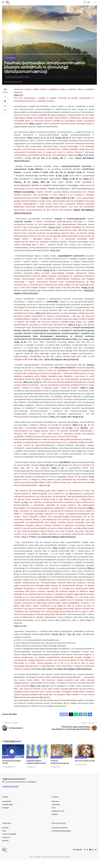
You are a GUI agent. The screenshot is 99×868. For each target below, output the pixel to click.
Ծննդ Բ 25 (57, 471)
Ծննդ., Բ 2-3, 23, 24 (86, 155)
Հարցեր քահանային (11, 793)
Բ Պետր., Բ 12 (35, 540)
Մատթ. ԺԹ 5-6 (59, 637)
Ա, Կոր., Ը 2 (27, 505)
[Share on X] (5, 103)
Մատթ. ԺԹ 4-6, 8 (63, 138)
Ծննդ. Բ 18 (44, 313)
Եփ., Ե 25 (46, 158)
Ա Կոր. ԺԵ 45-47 (46, 468)
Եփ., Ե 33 (77, 360)
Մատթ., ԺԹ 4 (55, 342)
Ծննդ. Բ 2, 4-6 (82, 325)
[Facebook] (84, 858)
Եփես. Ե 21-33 (20, 629)
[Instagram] (93, 858)
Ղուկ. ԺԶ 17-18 (74, 637)
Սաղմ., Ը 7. (88, 179)
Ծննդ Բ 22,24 (87, 391)
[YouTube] (90, 858)
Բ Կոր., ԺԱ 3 (48, 672)
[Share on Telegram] (5, 108)
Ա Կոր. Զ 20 (62, 176)
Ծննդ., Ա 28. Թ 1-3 (72, 179)
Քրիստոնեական (11, 58)
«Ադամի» (90, 368)
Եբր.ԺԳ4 (84, 431)
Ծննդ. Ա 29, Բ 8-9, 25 (40, 692)
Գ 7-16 (35, 354)
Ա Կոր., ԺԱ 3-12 (32, 158)
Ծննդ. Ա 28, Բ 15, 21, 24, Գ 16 (41, 138)
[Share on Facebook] (5, 98)
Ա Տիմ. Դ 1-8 (72, 431)
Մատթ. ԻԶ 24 (54, 228)
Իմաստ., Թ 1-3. (22, 182)
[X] (87, 858)
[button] (4, 2)
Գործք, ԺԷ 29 (87, 288)
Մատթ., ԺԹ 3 (59, 158)
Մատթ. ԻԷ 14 (49, 270)
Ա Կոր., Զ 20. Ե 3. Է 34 (73, 198)
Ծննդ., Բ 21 (41, 342)
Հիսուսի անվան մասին (85, 767)
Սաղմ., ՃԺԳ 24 (41, 182)
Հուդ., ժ (25, 540)
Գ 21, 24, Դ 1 (45, 703)
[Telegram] (96, 858)
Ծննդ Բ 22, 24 (79, 428)
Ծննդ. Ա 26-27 (36, 124)
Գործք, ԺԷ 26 (69, 342)
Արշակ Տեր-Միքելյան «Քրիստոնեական (34, 213)
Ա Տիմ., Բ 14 (65, 672)
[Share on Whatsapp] (74, 721)
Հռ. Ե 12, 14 (45, 488)
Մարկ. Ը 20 (55, 251)
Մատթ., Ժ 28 (51, 198)
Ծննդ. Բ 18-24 (59, 551)
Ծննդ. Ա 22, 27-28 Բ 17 (35, 385)
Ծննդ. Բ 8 (19, 96)
